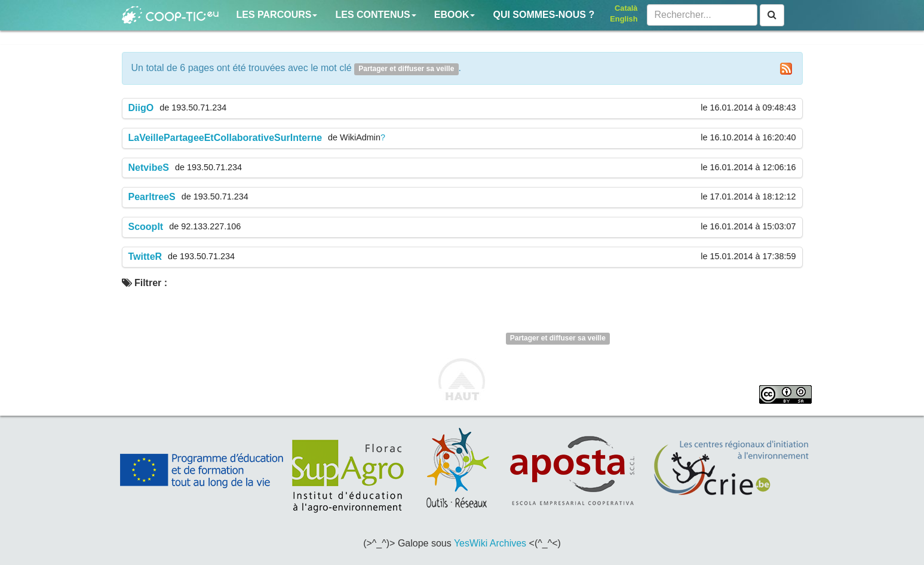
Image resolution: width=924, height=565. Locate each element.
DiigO (141, 108)
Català (626, 8)
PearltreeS (152, 197)
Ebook (455, 15)
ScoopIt (146, 227)
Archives (508, 543)
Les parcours (277, 15)
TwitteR (145, 257)
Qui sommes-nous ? (544, 15)
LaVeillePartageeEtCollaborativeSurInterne (225, 138)
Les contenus (375, 15)
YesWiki (471, 543)
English (624, 19)
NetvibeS (149, 168)
